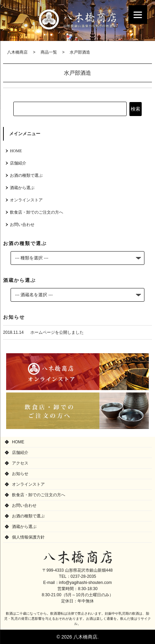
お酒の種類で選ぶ (26, 175)
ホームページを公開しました (57, 332)
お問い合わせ (22, 225)
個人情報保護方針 (28, 537)
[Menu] (138, 15)
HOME (16, 151)
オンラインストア (26, 200)
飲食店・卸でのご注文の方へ (37, 212)
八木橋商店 (77, 19)
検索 (136, 109)
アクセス (20, 463)
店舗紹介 (18, 163)
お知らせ (20, 474)
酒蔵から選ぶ (22, 188)
